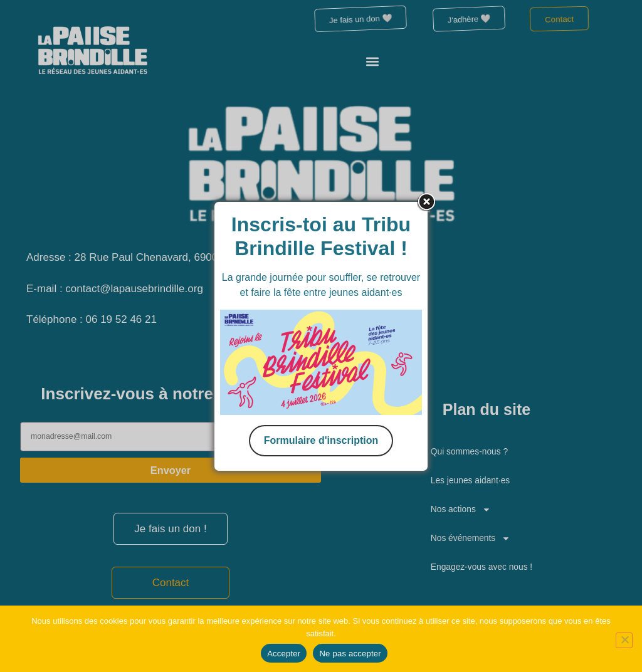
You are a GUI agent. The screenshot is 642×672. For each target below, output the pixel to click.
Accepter (284, 654)
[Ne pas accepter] (622, 638)
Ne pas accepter (350, 654)
